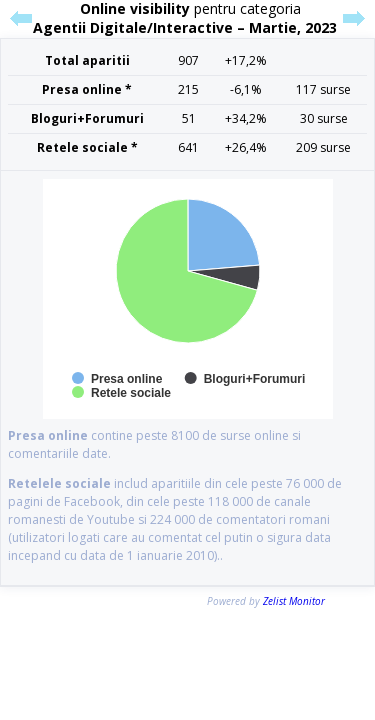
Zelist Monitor (294, 601)
